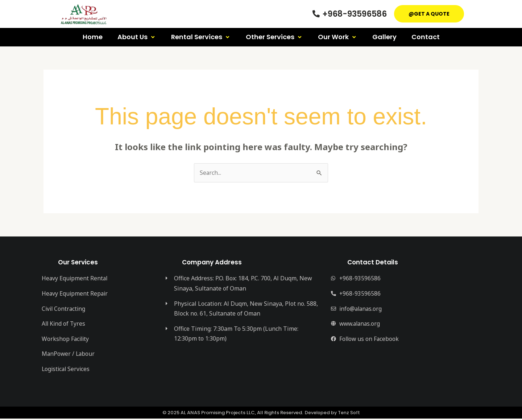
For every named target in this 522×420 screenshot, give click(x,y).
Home (93, 37)
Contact (426, 37)
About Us (137, 37)
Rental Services (201, 37)
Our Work (338, 37)
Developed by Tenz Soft (332, 414)
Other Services (274, 37)
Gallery (384, 37)
